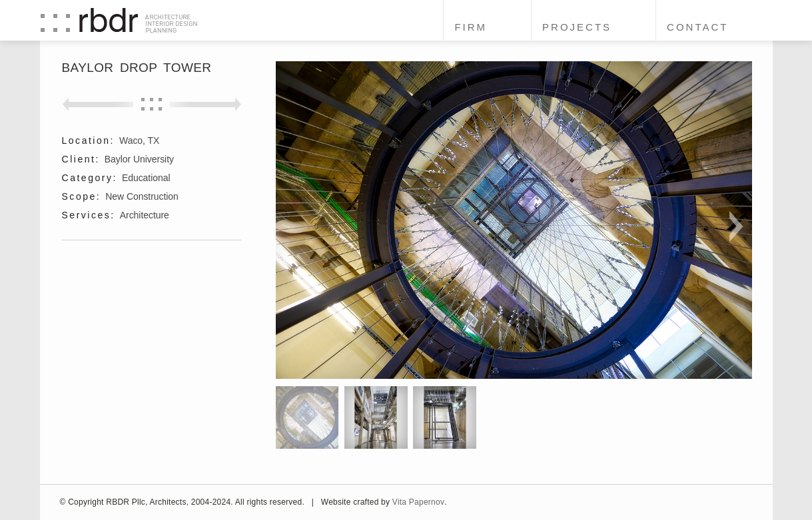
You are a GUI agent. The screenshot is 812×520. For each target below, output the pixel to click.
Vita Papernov (418, 502)
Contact (697, 27)
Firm (471, 27)
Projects (577, 27)
